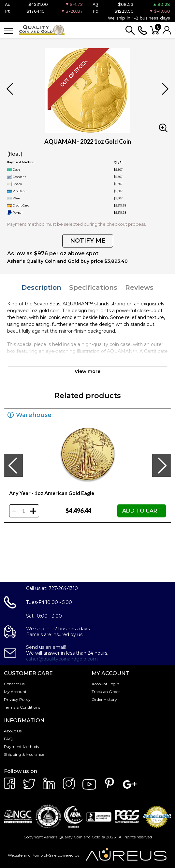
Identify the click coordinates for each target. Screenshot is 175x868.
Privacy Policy (17, 699)
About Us (13, 731)
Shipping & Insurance (24, 754)
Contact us (14, 684)
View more (87, 371)
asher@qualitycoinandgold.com (62, 659)
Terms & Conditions (22, 707)
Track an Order (106, 692)
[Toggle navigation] (8, 30)
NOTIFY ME (88, 241)
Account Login (105, 684)
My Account (15, 692)
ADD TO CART (142, 511)
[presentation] (13, 465)
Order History (104, 699)
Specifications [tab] (93, 287)
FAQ (8, 739)
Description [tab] (41, 287)
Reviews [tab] (139, 287)
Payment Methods (21, 747)
